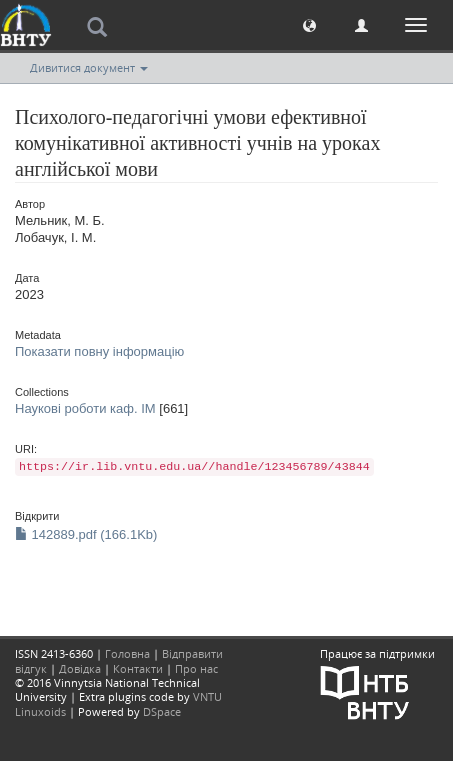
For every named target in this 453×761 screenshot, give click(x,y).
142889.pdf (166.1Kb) (86, 534)
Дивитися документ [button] (89, 67)
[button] (309, 24)
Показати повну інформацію (99, 351)
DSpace (162, 711)
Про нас (196, 668)
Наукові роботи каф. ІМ (85, 408)
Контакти (138, 668)
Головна (127, 653)
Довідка (80, 668)
